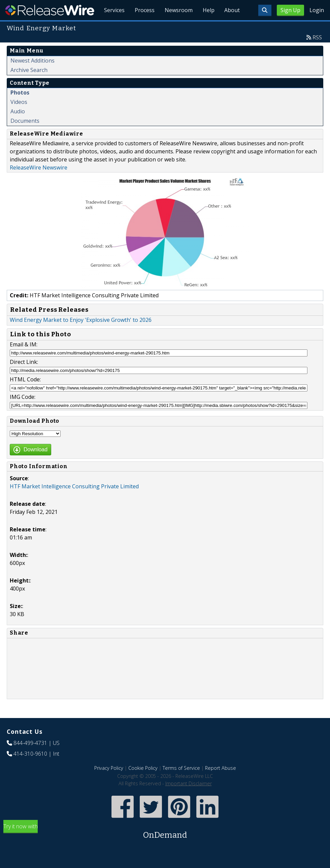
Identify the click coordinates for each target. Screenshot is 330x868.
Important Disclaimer (189, 799)
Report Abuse (221, 783)
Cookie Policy (143, 783)
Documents (25, 136)
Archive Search (29, 85)
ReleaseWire (50, 10)
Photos (20, 108)
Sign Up (290, 10)
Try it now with (165, 847)
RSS (317, 53)
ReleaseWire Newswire (39, 183)
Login (317, 10)
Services (111, 27)
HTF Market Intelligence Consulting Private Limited (74, 502)
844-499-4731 (30, 758)
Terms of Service (181, 783)
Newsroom (177, 27)
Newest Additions (32, 76)
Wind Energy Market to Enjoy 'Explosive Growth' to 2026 (81, 335)
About (232, 27)
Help (207, 27)
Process (142, 27)
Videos (19, 117)
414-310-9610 (30, 769)
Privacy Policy (109, 783)
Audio (18, 127)
